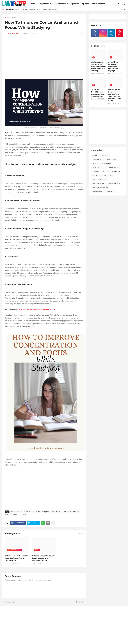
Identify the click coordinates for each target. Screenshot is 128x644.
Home (33, 4)
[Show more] (53, 523)
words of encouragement (103, 175)
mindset (76, 512)
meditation (110, 191)
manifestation (29, 512)
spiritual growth (99, 183)
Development (99, 4)
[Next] (124, 9)
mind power (67, 512)
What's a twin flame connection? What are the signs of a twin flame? (115, 95)
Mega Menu (44, 4)
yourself (23, 515)
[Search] (124, 4)
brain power (97, 191)
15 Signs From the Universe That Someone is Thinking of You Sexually (98, 66)
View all (80, 534)
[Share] (81, 33)
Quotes (86, 4)
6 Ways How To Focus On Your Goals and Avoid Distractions (16, 558)
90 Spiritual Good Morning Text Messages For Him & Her (97, 93)
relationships (115, 183)
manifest (96, 171)
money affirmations (112, 171)
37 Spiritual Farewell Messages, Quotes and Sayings (36, 9)
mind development (43, 512)
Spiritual (75, 4)
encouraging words (111, 167)
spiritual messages (100, 187)
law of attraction (99, 179)
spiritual (105, 155)
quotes (95, 155)
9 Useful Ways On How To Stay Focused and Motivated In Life (44, 558)
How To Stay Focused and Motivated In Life (37, 309)
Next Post (80, 602)
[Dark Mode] (119, 4)
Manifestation (61, 4)
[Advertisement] (44, 57)
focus (14, 18)
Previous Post (10, 602)
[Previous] (121, 9)
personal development (102, 163)
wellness (96, 167)
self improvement (12, 515)
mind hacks (56, 512)
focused (20, 512)
